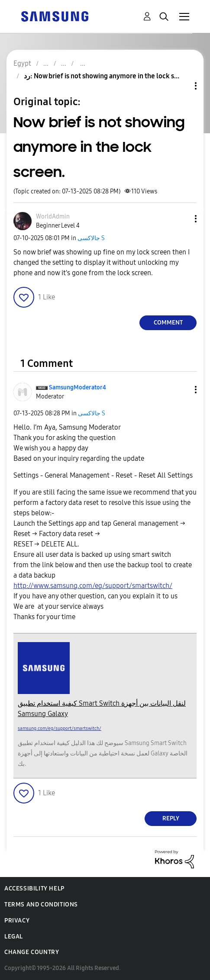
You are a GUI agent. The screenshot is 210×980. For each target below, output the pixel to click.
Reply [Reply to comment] (171, 818)
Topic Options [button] (181, 86)
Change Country (32, 952)
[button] (181, 219)
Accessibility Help (34, 888)
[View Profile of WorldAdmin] (53, 217)
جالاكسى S (91, 238)
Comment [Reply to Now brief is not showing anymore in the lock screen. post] (168, 323)
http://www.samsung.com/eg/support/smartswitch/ (93, 586)
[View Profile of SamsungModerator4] (78, 387)
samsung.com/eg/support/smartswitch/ (60, 728)
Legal (14, 937)
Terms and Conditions (41, 904)
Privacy (17, 921)
